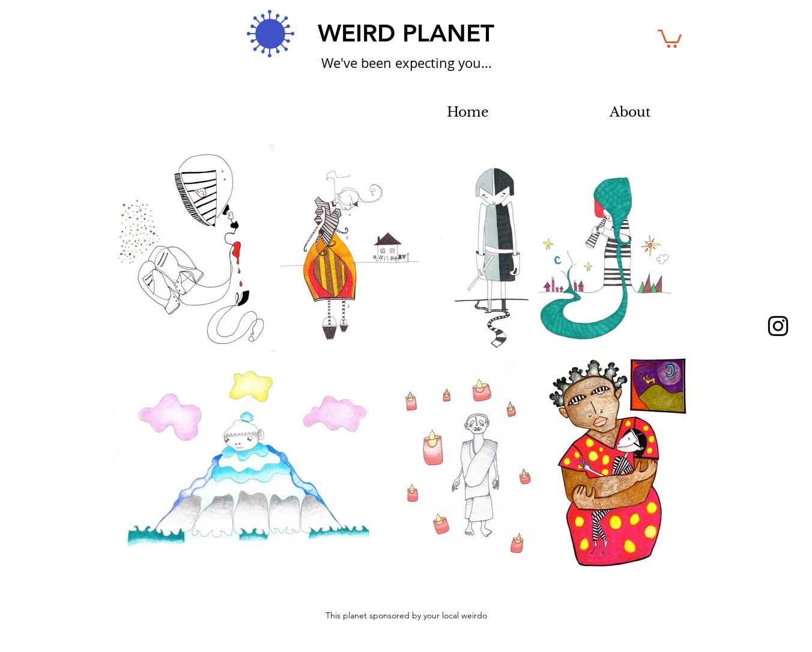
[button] (670, 38)
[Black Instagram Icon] (778, 326)
